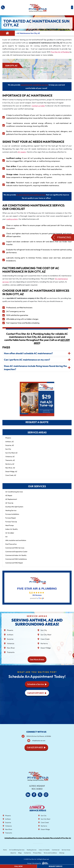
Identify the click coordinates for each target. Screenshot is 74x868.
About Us (15, 853)
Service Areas (63, 850)
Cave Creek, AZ (11, 477)
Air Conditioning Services (14, 494)
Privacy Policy (37, 853)
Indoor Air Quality (12, 531)
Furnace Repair (11, 520)
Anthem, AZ (9, 443)
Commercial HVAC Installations (16, 561)
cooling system (12, 219)
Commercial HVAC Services (15, 550)
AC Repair (9, 497)
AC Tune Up (9, 505)
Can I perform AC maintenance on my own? (27, 333)
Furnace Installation (12, 516)
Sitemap (59, 853)
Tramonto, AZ (10, 462)
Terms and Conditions (49, 853)
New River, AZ (10, 470)
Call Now (18, 866)
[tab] (37, 327)
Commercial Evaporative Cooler (16, 553)
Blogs (22, 853)
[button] (72, 7)
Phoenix (8, 440)
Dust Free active (11, 546)
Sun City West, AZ (11, 455)
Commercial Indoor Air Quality (16, 557)
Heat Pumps (10, 527)
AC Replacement (11, 501)
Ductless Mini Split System (14, 509)
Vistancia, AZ (10, 458)
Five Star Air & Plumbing (60, 52)
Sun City (8, 451)
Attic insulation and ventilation (16, 542)
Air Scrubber (10, 535)
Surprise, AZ (10, 447)
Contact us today (38, 106)
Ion (6, 538)
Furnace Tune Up (11, 524)
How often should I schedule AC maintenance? (28, 327)
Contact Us (28, 853)
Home (8, 850)
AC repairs (22, 152)
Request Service (56, 866)
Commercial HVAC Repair (14, 565)
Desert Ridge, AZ (11, 473)
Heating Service (11, 512)
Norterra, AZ (10, 466)
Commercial (54, 850)
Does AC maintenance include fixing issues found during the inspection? (35, 341)
